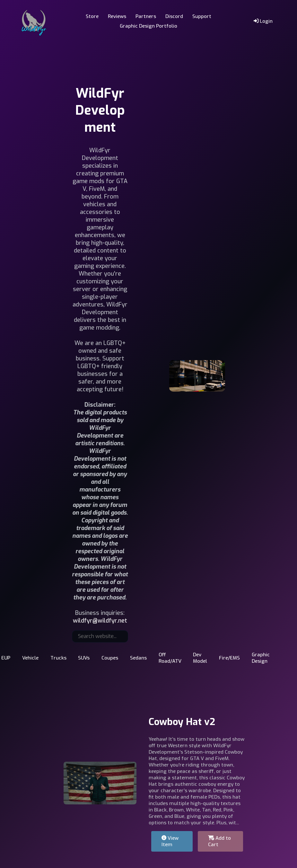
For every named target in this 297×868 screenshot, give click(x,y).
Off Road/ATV (170, 658)
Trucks (58, 658)
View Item (170, 841)
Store (92, 16)
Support (202, 16)
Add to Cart (219, 841)
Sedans (138, 658)
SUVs (84, 658)
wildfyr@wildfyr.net (100, 621)
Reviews (117, 16)
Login (263, 21)
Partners (146, 16)
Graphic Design (261, 658)
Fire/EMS (229, 658)
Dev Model (200, 658)
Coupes (110, 658)
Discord (174, 16)
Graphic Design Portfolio (148, 26)
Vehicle (30, 658)
